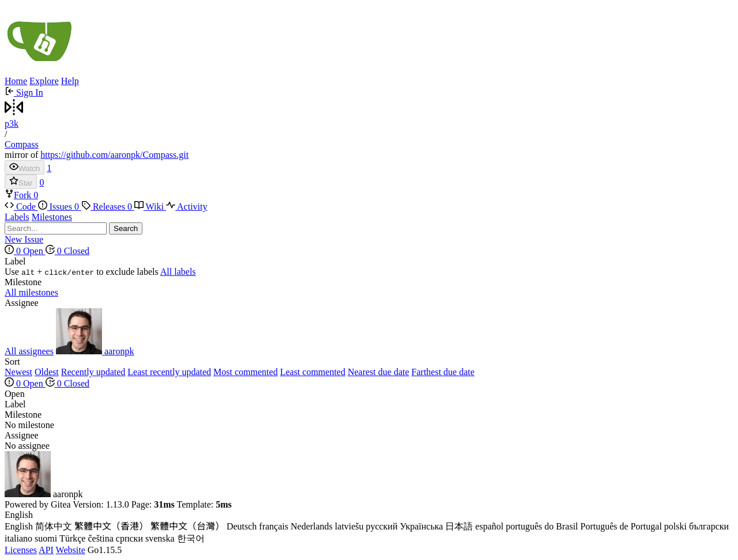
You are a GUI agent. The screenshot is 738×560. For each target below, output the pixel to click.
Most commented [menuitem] (246, 372)
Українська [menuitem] (421, 526)
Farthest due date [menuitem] (443, 372)
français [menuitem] (274, 526)
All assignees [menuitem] (29, 351)
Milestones (52, 217)
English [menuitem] (19, 526)
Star (21, 182)
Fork (19, 195)
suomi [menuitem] (46, 538)
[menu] (369, 267)
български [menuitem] (709, 526)
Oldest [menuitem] (47, 372)
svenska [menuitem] (160, 538)
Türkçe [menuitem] (72, 538)
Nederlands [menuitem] (312, 526)
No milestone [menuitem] (29, 425)
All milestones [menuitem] (31, 292)
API (46, 550)
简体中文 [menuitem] (54, 526)
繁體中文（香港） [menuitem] (111, 526)
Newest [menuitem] (18, 372)
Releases (108, 207)
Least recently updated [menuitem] (169, 372)
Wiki (150, 207)
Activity (187, 207)
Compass (22, 144)
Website (71, 550)
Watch (25, 167)
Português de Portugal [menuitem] (621, 526)
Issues (60, 207)
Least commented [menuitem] (313, 372)
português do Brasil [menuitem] (542, 526)
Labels (17, 217)
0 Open (25, 251)
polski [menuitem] (675, 526)
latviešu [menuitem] (349, 526)
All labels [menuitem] (178, 272)
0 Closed (67, 251)
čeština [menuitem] (100, 538)
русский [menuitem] (382, 526)
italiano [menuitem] (18, 538)
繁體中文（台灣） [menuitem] (187, 526)
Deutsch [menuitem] (242, 526)
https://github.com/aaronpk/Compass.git (114, 155)
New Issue (24, 239)
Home (16, 81)
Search (126, 228)
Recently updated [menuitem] (93, 372)
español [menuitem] (489, 526)
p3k (12, 124)
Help (70, 81)
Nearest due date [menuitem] (379, 372)
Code (21, 207)
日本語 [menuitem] (459, 526)
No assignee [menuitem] (27, 446)
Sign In (24, 92)
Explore (44, 81)
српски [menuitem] (129, 538)
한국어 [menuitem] (191, 538)
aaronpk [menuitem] (95, 351)
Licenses (21, 550)
